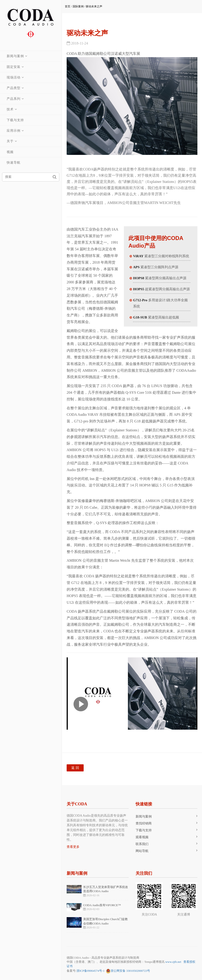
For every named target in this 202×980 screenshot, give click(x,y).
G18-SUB (140, 317)
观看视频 (142, 837)
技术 (10, 109)
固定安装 (14, 67)
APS (136, 267)
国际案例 (78, 6)
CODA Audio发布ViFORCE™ (102, 905)
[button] (126, 150)
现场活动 (14, 77)
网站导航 (142, 851)
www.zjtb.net (173, 962)
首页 (68, 6)
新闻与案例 (16, 56)
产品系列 (14, 99)
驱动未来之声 (94, 6)
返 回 (75, 768)
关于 (10, 141)
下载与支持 (16, 120)
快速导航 (14, 163)
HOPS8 (139, 278)
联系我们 (142, 844)
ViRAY (138, 256)
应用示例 (14, 131)
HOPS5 (139, 289)
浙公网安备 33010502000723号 (128, 971)
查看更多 (73, 847)
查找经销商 (144, 823)
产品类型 (14, 88)
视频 (10, 152)
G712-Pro (140, 300)
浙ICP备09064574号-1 (91, 971)
